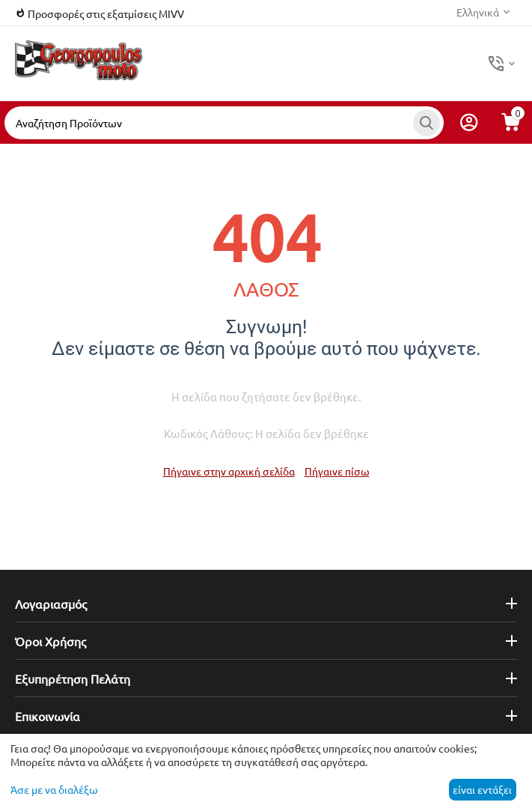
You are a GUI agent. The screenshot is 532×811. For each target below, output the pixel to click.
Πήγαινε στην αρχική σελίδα (229, 471)
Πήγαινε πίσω (337, 471)
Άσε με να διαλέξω (54, 789)
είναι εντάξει (482, 789)
